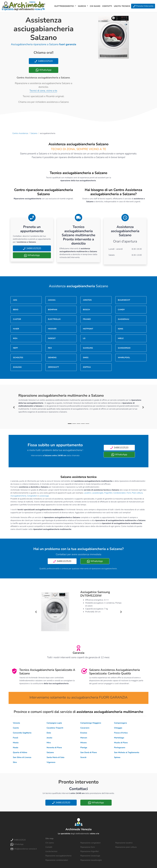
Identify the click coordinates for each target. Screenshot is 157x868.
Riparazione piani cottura (126, 847)
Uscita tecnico (122, 6)
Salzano (34, 133)
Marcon (84, 738)
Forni (129, 493)
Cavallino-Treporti (55, 728)
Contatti (107, 6)
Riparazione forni (88, 847)
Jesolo (49, 738)
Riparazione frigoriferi (90, 851)
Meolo (16, 743)
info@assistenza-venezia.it (24, 849)
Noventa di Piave (54, 748)
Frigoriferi (108, 493)
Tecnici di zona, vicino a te (43, 91)
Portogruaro (120, 748)
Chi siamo (95, 6)
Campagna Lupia (54, 723)
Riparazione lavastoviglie (91, 860)
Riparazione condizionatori (57, 860)
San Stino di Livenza (22, 757)
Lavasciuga (44, 496)
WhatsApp (44, 70)
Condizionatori (120, 493)
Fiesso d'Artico (121, 733)
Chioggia (118, 728)
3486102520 (43, 61)
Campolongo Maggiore (91, 723)
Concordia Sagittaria (22, 733)
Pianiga (84, 748)
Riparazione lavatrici (124, 843)
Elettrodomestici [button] (65, 6)
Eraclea (84, 733)
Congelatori (32, 496)
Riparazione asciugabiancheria (58, 856)
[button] (14, 407)
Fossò (16, 738)
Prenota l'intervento (143, 6)
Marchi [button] (82, 6)
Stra (15, 762)
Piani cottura (137, 493)
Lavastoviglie (98, 493)
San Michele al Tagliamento (127, 752)
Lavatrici (87, 493)
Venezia (16, 723)
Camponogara (120, 723)
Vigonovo (51, 762)
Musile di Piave (121, 743)
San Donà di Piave (89, 752)
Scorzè (83, 757)
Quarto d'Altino (20, 752)
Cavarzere (85, 728)
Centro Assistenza (20, 133)
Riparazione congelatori (90, 843)
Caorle (16, 728)
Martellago (119, 738)
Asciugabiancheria (18, 496)
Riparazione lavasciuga (90, 856)
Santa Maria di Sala (55, 757)
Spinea (117, 757)
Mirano (84, 743)
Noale (16, 748)
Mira (49, 743)
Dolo (49, 733)
